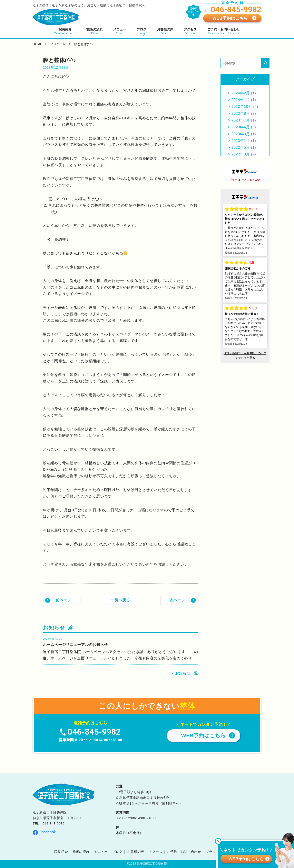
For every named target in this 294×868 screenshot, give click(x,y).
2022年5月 (241, 147)
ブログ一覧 (58, 44)
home (38, 44)
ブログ (117, 852)
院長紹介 (61, 852)
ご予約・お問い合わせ (184, 852)
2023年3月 (241, 134)
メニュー (101, 852)
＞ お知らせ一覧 (184, 673)
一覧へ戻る (120, 600)
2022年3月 (241, 154)
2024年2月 (241, 93)
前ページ (64, 600)
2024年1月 (241, 100)
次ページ (178, 600)
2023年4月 (241, 127)
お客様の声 (136, 852)
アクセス (156, 852)
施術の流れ (81, 852)
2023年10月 (242, 107)
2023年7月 (241, 120)
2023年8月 (241, 114)
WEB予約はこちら (230, 18)
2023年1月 (241, 141)
